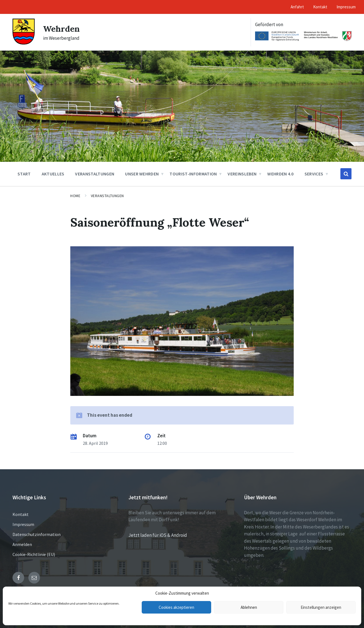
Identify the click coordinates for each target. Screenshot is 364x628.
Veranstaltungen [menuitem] (95, 174)
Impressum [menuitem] (346, 7)
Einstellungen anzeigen (321, 607)
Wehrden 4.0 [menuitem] (281, 174)
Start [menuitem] (24, 174)
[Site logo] (24, 43)
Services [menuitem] (314, 174)
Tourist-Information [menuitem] (193, 174)
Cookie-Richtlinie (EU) (34, 554)
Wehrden (61, 29)
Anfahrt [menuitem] (297, 7)
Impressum (23, 524)
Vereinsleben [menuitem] (242, 174)
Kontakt (21, 514)
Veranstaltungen (107, 196)
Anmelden (22, 544)
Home (75, 196)
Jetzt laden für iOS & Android (158, 535)
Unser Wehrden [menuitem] (142, 174)
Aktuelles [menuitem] (53, 174)
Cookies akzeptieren (176, 607)
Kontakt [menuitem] (320, 7)
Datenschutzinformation (37, 534)
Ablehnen (249, 607)
